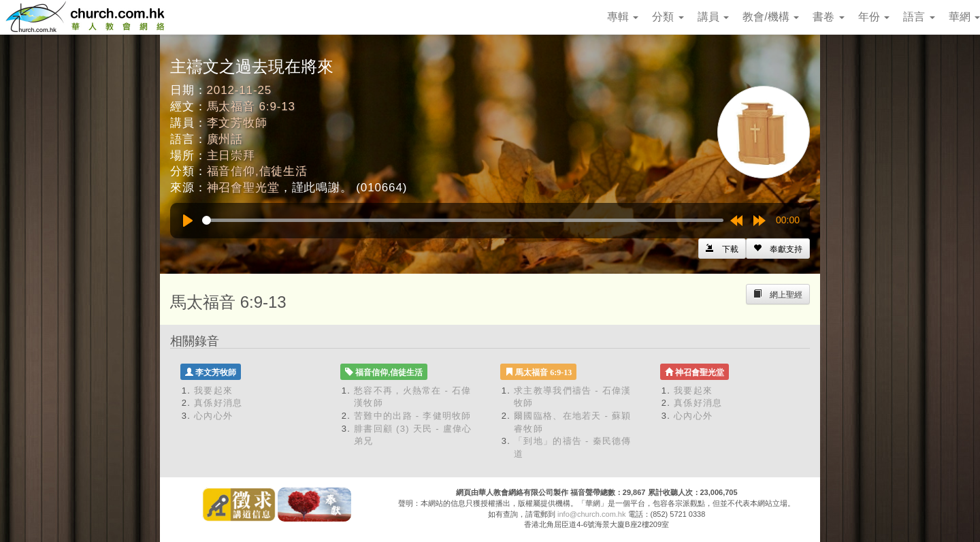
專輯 (623, 17)
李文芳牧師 (237, 123)
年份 (874, 17)
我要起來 (213, 390)
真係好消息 (218, 403)
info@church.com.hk (591, 514)
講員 (713, 17)
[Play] (188, 221)
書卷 (828, 17)
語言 (919, 17)
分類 (668, 17)
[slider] (463, 220)
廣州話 (225, 139)
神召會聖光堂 (243, 188)
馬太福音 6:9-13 (251, 107)
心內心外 (213, 416)
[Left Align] (778, 249)
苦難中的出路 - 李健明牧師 (413, 416)
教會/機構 (771, 17)
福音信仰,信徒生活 (257, 171)
